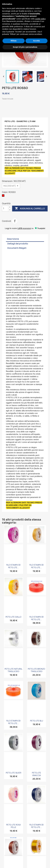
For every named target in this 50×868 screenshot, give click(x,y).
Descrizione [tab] (13, 239)
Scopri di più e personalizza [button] (25, 47)
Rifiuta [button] (14, 41)
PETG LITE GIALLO (13, 617)
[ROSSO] (4, 196)
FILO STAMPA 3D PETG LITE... (13, 566)
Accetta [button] (36, 41)
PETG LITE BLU (37, 721)
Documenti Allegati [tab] (17, 248)
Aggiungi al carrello (30, 209)
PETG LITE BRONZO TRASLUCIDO (36, 670)
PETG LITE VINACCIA (36, 774)
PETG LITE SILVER (14, 773)
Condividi (15, 221)
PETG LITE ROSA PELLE (13, 826)
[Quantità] (5, 209)
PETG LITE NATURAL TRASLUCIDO (13, 670)
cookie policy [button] (40, 19)
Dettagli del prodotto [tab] (18, 244)
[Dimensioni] (11, 186)
